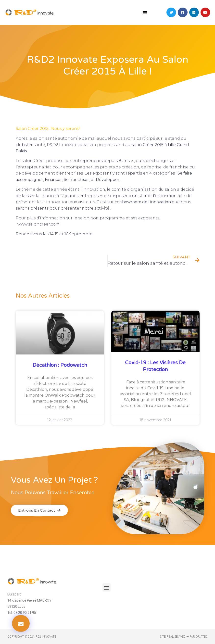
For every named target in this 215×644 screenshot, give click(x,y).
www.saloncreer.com (39, 224)
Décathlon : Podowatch (60, 365)
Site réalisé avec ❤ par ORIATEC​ (184, 637)
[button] (145, 13)
